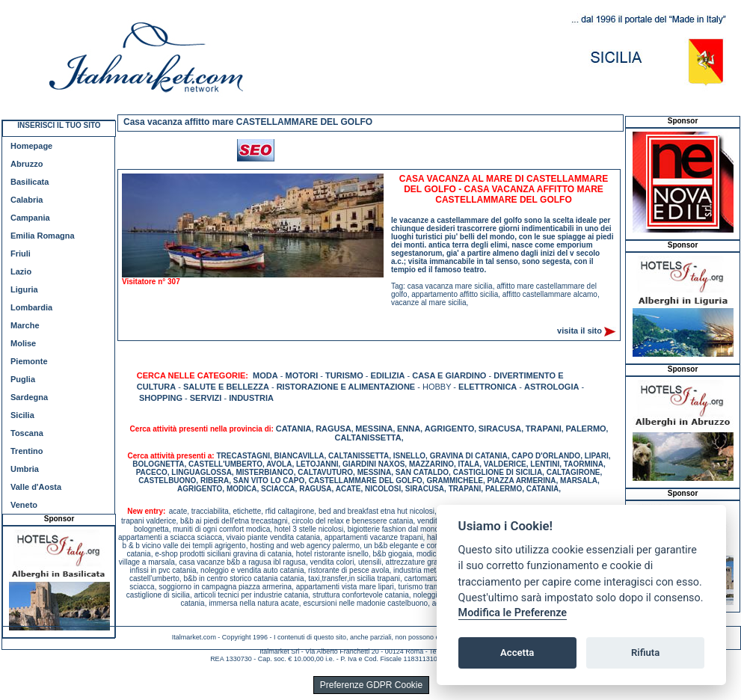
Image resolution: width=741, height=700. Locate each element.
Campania (30, 218)
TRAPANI (544, 429)
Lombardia (31, 307)
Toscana (27, 433)
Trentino (27, 451)
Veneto (24, 505)
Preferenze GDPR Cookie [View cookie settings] (371, 685)
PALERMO (585, 429)
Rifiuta (645, 653)
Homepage (31, 146)
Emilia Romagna (43, 236)
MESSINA (374, 429)
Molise (23, 343)
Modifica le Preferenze (513, 613)
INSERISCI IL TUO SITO (59, 125)
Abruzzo (27, 164)
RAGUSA (333, 429)
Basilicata (30, 182)
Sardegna (29, 397)
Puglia (23, 379)
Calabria (27, 200)
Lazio (21, 271)
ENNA (409, 429)
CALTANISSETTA (368, 437)
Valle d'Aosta (36, 487)
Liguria (24, 289)
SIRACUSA (500, 429)
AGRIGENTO (449, 429)
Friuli (21, 254)
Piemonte (29, 361)
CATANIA (294, 429)
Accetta (517, 653)
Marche (25, 325)
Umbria (25, 469)
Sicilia (22, 415)
